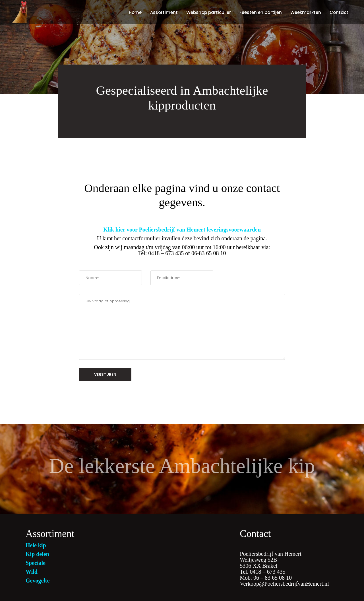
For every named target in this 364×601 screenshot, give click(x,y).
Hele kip (36, 545)
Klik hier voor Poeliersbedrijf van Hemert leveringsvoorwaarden (182, 230)
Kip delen (37, 554)
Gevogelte (38, 581)
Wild (32, 572)
